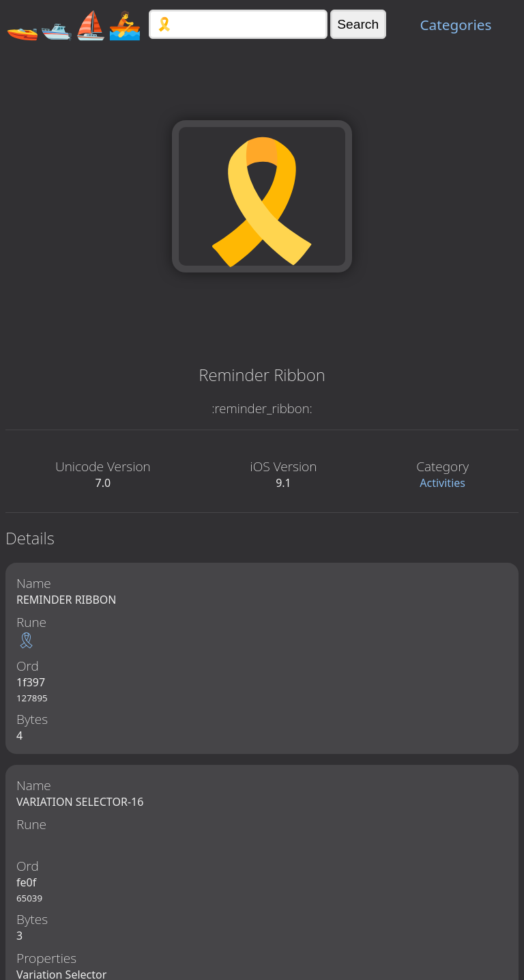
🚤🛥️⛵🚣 (74, 24)
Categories (455, 25)
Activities (442, 483)
